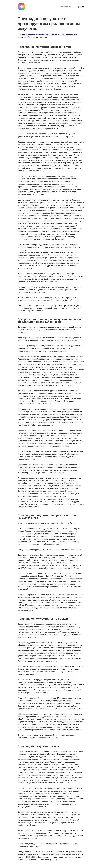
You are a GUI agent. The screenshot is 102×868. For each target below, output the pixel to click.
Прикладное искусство (37, 37)
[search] (70, 7)
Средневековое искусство (38, 34)
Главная (21, 34)
